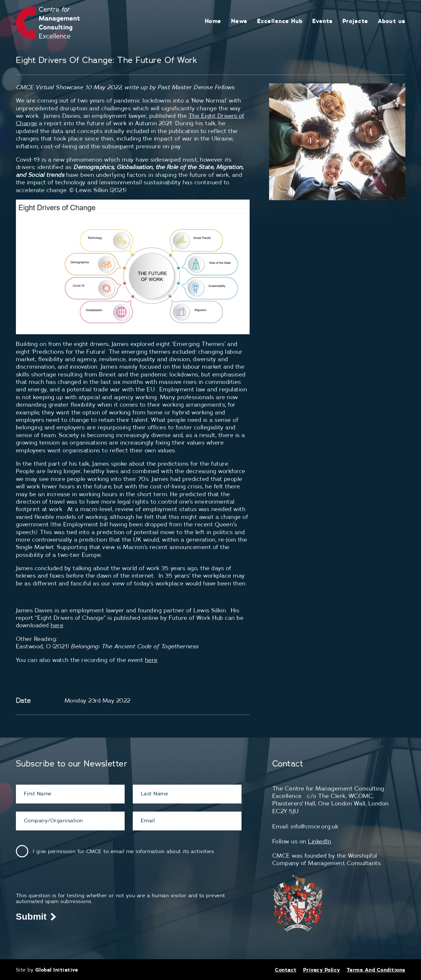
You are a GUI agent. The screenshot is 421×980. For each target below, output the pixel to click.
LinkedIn (320, 841)
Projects (355, 21)
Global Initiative (57, 970)
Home (213, 21)
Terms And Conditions (376, 970)
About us (392, 21)
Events (322, 21)
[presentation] (65, 880)
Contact (286, 970)
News (239, 21)
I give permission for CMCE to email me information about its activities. (124, 851)
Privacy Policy (322, 970)
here (57, 625)
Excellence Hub (280, 21)
